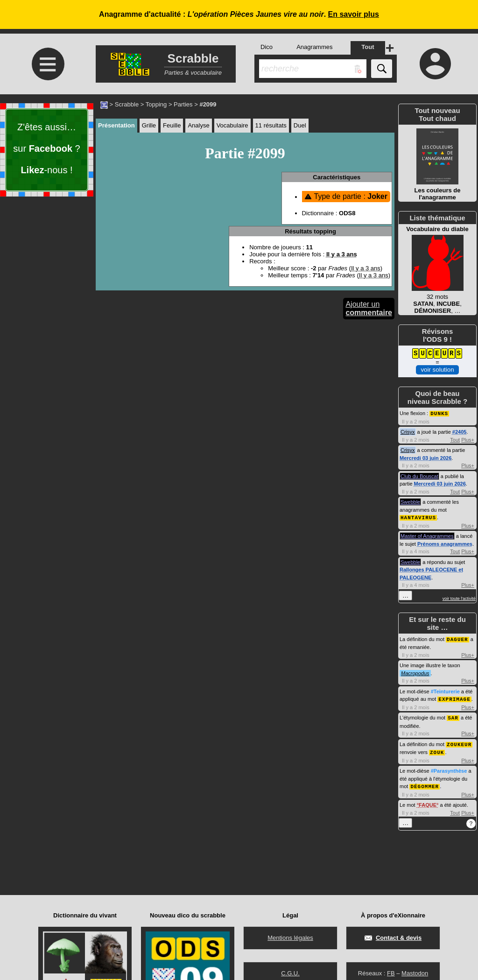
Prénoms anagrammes (445, 543)
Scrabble (127, 104)
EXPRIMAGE (454, 697)
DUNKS (439, 413)
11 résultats (271, 125)
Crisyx (408, 431)
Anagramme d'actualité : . (239, 14)
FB (391, 973)
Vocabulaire (232, 125)
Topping (156, 104)
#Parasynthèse (449, 768)
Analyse (198, 125)
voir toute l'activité (459, 598)
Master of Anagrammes (427, 535)
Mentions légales (290, 938)
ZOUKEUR (459, 742)
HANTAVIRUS (418, 517)
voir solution (437, 370)
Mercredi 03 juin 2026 (425, 458)
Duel (300, 125)
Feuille (172, 125)
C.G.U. (290, 973)
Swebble (410, 501)
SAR (453, 716)
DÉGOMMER (425, 783)
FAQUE (428, 801)
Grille (149, 125)
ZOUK (437, 749)
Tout (455, 439)
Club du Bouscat (419, 476)
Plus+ (468, 439)
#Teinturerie (445, 690)
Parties (183, 104)
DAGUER (457, 638)
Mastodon (415, 973)
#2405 (460, 431)
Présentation (116, 125)
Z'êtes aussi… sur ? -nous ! (46, 148)
